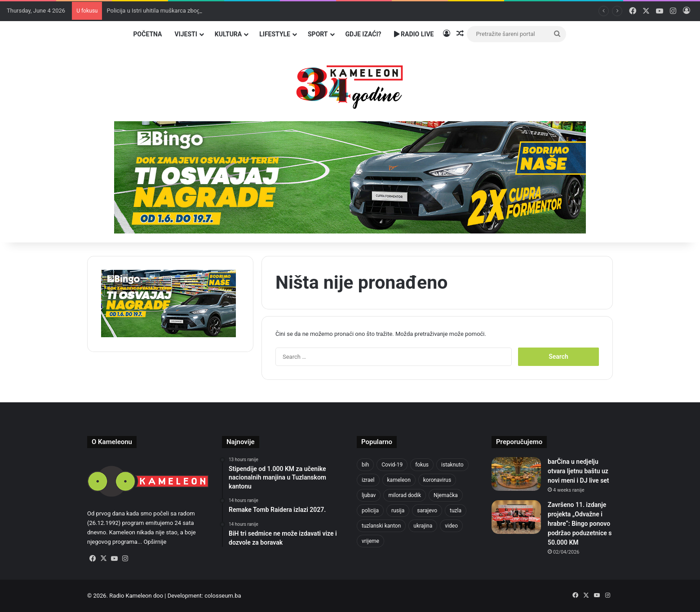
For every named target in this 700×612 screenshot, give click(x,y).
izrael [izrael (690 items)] (368, 480)
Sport (318, 34)
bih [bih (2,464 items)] (365, 465)
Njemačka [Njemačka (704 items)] (446, 495)
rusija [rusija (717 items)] (398, 511)
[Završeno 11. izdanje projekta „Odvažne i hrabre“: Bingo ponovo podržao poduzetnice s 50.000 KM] (516, 517)
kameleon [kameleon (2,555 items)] (399, 480)
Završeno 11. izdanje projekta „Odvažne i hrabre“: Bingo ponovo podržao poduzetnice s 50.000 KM (580, 524)
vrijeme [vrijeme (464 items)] (370, 541)
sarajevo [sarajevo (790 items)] (427, 511)
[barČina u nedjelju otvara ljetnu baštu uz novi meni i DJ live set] (516, 474)
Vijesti (186, 34)
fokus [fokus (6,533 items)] (422, 465)
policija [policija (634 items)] (370, 511)
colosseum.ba (223, 596)
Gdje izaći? (363, 34)
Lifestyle (275, 34)
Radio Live (414, 34)
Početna (148, 34)
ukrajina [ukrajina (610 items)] (423, 526)
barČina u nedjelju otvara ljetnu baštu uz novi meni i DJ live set (578, 471)
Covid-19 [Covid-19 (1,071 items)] (392, 465)
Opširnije (155, 542)
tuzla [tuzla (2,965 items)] (456, 511)
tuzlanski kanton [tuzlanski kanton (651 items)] (381, 526)
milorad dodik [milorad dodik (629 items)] (405, 495)
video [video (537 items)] (451, 526)
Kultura (228, 34)
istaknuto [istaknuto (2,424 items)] (452, 465)
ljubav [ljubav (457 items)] (369, 495)
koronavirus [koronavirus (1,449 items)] (437, 480)
